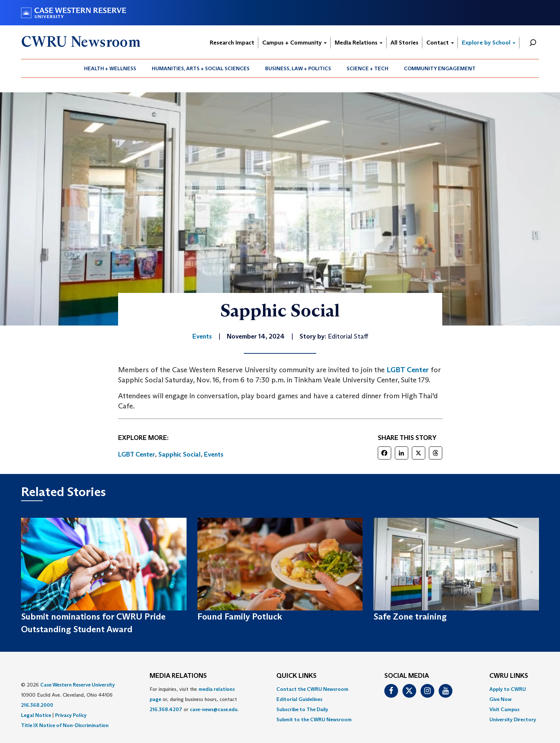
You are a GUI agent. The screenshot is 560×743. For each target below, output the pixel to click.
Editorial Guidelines (299, 699)
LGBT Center (408, 370)
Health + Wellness (110, 68)
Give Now (500, 699)
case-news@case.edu (214, 709)
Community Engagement (440, 68)
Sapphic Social (179, 454)
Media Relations (359, 43)
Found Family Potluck (240, 616)
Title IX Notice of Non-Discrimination (65, 725)
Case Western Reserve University (78, 685)
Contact (440, 43)
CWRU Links (509, 676)
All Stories (404, 43)
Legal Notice (36, 715)
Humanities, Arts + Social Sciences (201, 68)
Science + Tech (367, 68)
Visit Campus (504, 709)
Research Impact (232, 43)
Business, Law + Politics (298, 68)
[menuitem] (110, 68)
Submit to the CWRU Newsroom (314, 719)
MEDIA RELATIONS (178, 676)
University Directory (513, 719)
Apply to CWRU (508, 689)
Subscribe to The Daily (302, 709)
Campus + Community (294, 43)
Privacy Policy (71, 715)
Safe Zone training (410, 616)
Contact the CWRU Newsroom (312, 689)
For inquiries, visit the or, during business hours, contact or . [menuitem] (194, 699)
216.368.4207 (166, 709)
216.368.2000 (37, 705)
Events (214, 454)
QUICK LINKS (296, 676)
